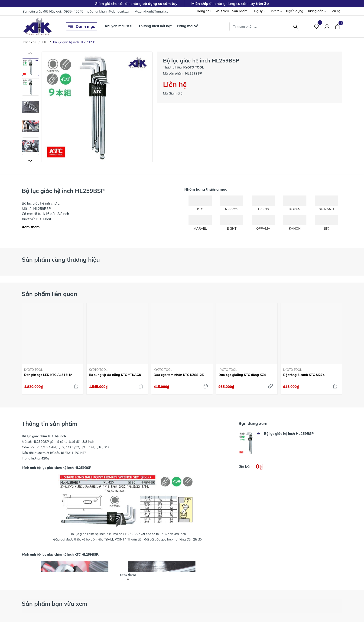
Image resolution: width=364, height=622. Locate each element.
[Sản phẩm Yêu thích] (317, 26)
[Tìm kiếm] (296, 26)
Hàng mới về (188, 26)
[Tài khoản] (327, 26)
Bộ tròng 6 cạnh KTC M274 (304, 375)
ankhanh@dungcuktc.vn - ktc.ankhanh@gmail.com (133, 11)
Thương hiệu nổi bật (155, 26)
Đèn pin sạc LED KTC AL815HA (48, 375)
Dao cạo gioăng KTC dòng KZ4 (242, 375)
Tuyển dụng (294, 11)
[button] (31, 161)
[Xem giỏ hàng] (337, 26)
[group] (97, 107)
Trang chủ (204, 11)
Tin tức (276, 11)
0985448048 (74, 11)
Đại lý (260, 11)
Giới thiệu (222, 11)
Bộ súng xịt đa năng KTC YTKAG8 (115, 375)
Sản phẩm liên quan (50, 294)
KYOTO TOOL (33, 370)
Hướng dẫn (316, 11)
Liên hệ (335, 11)
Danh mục (82, 26)
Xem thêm (31, 227)
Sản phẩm (241, 11)
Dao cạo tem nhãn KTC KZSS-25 (179, 375)
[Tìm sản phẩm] (264, 26)
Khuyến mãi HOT (119, 26)
